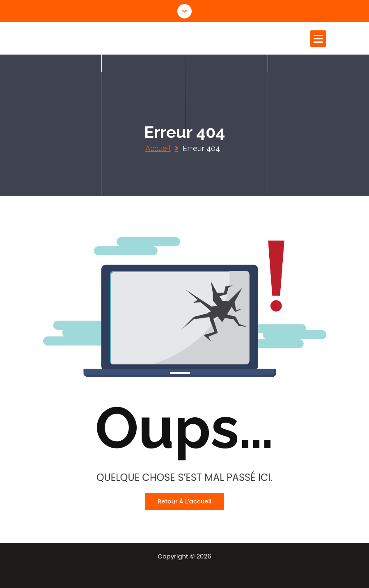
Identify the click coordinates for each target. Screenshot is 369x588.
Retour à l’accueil (184, 501)
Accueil (158, 148)
